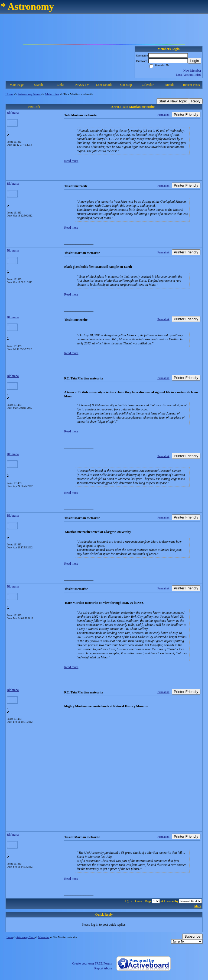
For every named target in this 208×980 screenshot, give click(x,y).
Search (39, 85)
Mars (198, 906)
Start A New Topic (173, 101)
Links (60, 85)
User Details (104, 85)
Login (195, 61)
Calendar (148, 85)
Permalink (163, 115)
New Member (192, 71)
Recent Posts (191, 85)
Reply (196, 101)
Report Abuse (103, 968)
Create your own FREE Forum (92, 963)
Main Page (17, 85)
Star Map (126, 85)
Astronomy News (29, 94)
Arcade (170, 85)
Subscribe (192, 936)
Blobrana (13, 113)
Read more (71, 161)
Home (9, 94)
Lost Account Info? (189, 75)
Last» (139, 901)
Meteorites (52, 94)
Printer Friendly (186, 114)
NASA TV (82, 85)
